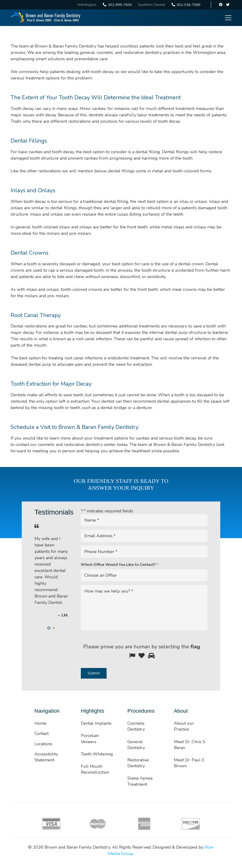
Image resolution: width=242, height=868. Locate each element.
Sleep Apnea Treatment (140, 781)
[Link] (46, 18)
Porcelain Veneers (90, 739)
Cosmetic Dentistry (136, 726)
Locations (43, 744)
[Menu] (228, 18)
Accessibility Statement (46, 757)
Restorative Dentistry (138, 763)
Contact (42, 733)
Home (40, 723)
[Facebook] (221, 5)
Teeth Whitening (97, 754)
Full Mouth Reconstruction (95, 769)
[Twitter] (228, 5)
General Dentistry (136, 745)
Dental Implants (96, 723)
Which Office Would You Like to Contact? (119, 565)
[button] (49, 628)
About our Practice (184, 726)
